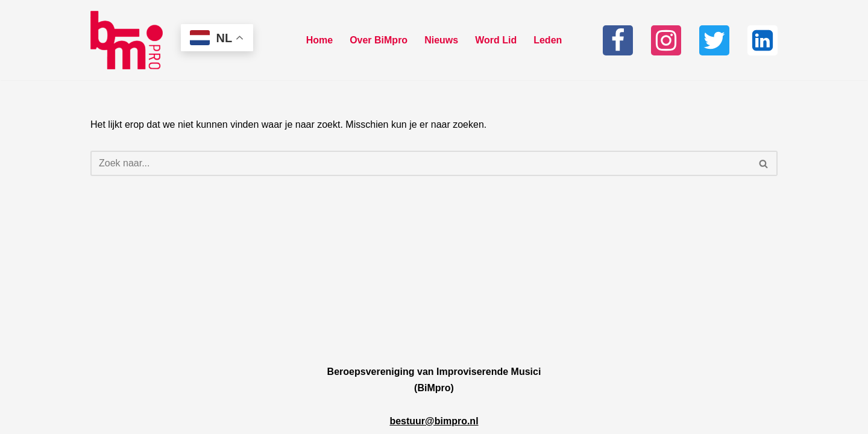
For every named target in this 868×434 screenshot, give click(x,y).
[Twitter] (714, 40)
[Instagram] (666, 40)
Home (319, 40)
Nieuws (441, 40)
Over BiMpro (379, 40)
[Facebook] (618, 40)
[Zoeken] (420, 163)
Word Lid (496, 40)
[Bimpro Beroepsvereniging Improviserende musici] (127, 40)
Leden (548, 40)
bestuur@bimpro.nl (434, 421)
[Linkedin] (763, 40)
